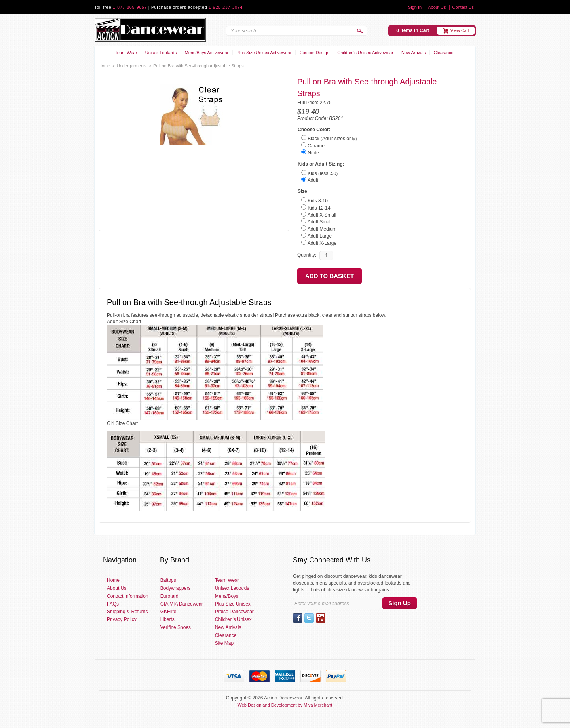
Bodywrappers (176, 588)
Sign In (415, 7)
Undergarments (132, 66)
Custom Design (314, 53)
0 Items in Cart (413, 30)
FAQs (113, 604)
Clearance (444, 53)
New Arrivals (413, 53)
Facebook (298, 618)
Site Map (224, 643)
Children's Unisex (233, 619)
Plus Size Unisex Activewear (264, 53)
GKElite (168, 612)
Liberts (167, 619)
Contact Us (463, 7)
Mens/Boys (227, 596)
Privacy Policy (122, 619)
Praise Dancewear (234, 612)
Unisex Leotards (161, 53)
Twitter (309, 618)
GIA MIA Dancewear (182, 604)
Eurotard (169, 596)
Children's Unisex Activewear (365, 53)
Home (104, 66)
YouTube (321, 618)
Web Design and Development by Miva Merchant (285, 705)
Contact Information (128, 596)
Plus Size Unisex (233, 604)
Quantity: (307, 255)
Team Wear (126, 53)
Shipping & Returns (127, 612)
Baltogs (168, 580)
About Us (437, 7)
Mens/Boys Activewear (207, 53)
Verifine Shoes (176, 627)
